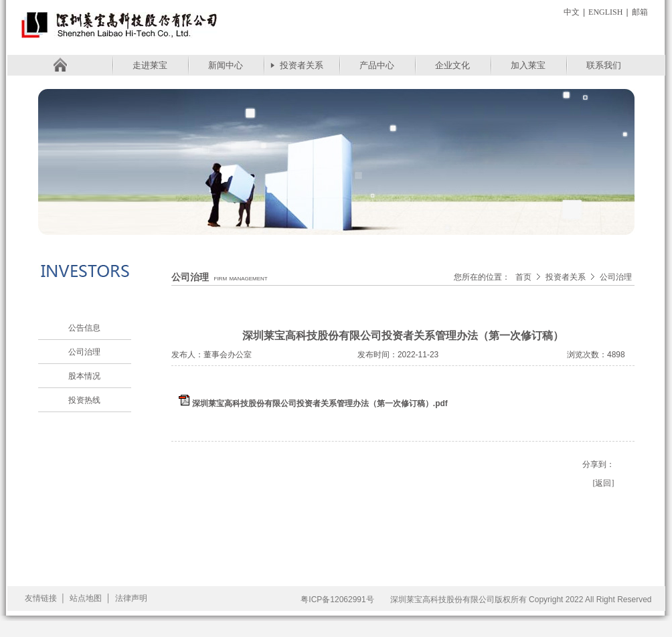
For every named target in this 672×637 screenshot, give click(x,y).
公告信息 (84, 328)
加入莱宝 (528, 65)
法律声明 (131, 598)
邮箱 (640, 12)
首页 (523, 277)
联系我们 (604, 65)
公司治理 (84, 352)
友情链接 (41, 598)
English (605, 12)
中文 (572, 12)
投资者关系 (302, 65)
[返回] (604, 483)
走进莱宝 (150, 65)
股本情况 (84, 376)
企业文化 (452, 65)
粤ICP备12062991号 (337, 600)
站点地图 (86, 598)
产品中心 (377, 65)
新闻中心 (226, 65)
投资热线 (84, 400)
